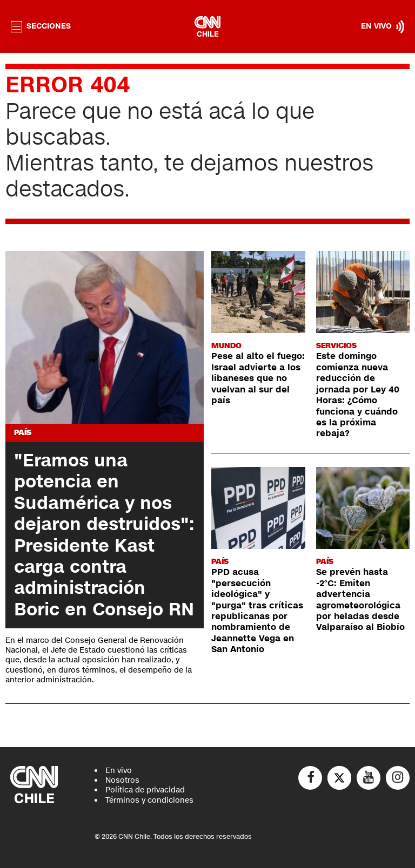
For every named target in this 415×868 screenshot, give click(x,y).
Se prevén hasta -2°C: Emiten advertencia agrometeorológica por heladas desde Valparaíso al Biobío (360, 600)
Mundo (226, 346)
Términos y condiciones (149, 800)
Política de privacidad (145, 790)
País (23, 433)
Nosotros (122, 780)
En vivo (119, 771)
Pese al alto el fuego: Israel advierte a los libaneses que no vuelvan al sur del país (258, 378)
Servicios (336, 346)
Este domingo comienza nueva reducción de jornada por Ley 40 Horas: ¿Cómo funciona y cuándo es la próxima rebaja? (358, 395)
